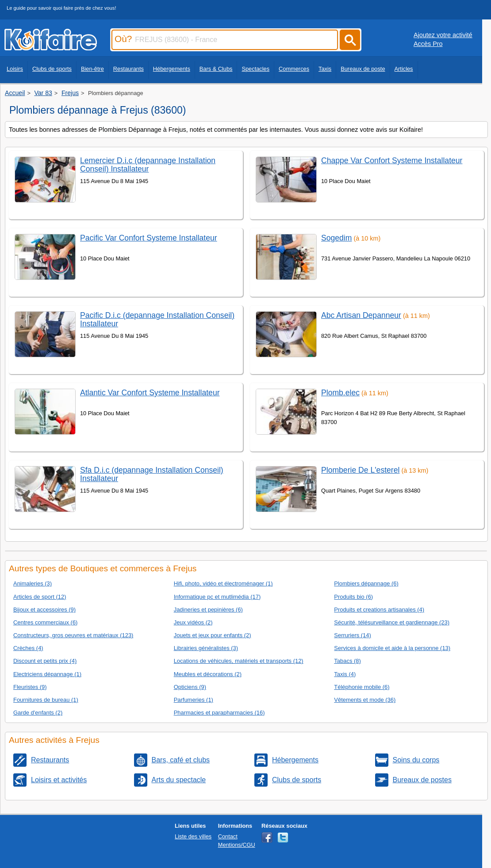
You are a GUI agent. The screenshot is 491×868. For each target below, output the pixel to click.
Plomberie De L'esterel (360, 470)
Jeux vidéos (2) (193, 622)
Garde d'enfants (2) (38, 713)
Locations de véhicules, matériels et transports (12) (239, 661)
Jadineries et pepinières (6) (208, 610)
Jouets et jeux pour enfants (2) (213, 635)
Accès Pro (428, 44)
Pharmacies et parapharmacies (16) (219, 713)
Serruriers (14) (353, 635)
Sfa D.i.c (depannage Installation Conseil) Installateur (152, 474)
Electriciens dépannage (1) (47, 674)
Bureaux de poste (363, 69)
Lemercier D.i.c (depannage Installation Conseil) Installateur (148, 165)
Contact (228, 836)
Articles (404, 69)
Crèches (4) (28, 648)
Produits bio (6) (353, 597)
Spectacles (255, 69)
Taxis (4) (345, 674)
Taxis (325, 69)
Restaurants (129, 69)
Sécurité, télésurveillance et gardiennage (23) (392, 622)
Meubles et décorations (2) (208, 674)
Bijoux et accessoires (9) (44, 610)
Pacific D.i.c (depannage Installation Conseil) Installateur (157, 319)
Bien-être (92, 69)
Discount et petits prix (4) (45, 661)
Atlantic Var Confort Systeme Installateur (150, 393)
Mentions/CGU (237, 845)
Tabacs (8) (347, 661)
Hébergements (172, 69)
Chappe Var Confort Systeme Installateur (392, 161)
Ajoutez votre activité (443, 35)
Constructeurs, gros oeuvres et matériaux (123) (73, 635)
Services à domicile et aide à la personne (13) (392, 648)
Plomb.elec (340, 393)
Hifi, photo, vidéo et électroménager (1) (223, 583)
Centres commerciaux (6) (45, 622)
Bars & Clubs (216, 69)
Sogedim (336, 238)
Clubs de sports (52, 69)
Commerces (294, 69)
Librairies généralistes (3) (206, 648)
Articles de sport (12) (40, 597)
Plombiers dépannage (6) (366, 583)
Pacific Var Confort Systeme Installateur (149, 238)
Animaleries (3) (33, 583)
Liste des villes (193, 836)
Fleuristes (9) (30, 687)
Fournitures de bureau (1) (46, 700)
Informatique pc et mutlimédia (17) (217, 597)
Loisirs (15, 69)
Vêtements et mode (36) (365, 700)
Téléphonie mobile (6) (362, 687)
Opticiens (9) (190, 687)
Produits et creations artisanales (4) (379, 610)
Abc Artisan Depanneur (361, 315)
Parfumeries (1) (194, 700)
